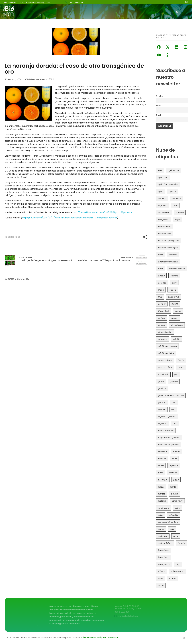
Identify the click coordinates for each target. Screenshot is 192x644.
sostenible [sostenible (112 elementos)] (163, 536)
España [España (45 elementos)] (181, 360)
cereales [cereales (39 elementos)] (162, 283)
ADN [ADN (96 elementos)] (160, 170)
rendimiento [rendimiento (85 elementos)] (164, 508)
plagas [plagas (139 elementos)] (161, 487)
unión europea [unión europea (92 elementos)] (177, 571)
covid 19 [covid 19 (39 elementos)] (162, 304)
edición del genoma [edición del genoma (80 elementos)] (167, 346)
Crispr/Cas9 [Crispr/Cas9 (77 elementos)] (164, 311)
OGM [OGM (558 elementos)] (174, 459)
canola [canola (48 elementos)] (161, 276)
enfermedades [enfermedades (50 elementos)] (165, 360)
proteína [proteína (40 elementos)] (162, 501)
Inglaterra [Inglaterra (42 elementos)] (163, 424)
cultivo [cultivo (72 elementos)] (178, 311)
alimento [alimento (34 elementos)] (162, 198)
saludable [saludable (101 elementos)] (173, 515)
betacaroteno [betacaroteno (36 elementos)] (165, 227)
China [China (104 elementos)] (161, 290)
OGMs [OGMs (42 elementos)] (161, 466)
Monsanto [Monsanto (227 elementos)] (163, 452)
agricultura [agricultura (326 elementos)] (163, 177)
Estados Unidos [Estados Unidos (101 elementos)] (165, 367)
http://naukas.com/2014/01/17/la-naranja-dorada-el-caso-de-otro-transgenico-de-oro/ (70, 218)
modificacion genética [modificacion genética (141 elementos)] (169, 445)
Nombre (160, 96)
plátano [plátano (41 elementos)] (174, 494)
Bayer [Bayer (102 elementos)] (178, 220)
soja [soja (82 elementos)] (172, 529)
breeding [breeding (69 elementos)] (173, 255)
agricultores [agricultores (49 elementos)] (173, 170)
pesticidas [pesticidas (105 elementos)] (163, 480)
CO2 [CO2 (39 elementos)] (160, 297)
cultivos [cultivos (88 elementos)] (162, 318)
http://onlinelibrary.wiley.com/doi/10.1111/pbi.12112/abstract (103, 212)
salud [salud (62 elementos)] (161, 515)
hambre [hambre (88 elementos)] (162, 409)
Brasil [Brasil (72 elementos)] (161, 255)
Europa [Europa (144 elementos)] (181, 367)
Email (158, 115)
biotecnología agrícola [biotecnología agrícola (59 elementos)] (168, 241)
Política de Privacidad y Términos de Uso (100, 637)
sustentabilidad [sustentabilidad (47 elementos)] (165, 543)
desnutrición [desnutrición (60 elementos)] (177, 325)
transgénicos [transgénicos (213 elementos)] (164, 564)
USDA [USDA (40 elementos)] (161, 578)
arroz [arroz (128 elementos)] (175, 206)
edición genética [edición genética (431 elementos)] (166, 353)
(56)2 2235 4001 (76, 2)
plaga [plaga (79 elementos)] (176, 480)
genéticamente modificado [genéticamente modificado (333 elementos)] (171, 395)
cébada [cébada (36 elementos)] (162, 325)
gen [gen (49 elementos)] (176, 374)
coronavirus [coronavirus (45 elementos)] (173, 297)
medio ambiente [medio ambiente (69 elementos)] (166, 431)
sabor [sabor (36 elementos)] (178, 508)
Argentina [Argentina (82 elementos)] (163, 206)
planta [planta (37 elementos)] (173, 487)
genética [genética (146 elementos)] (162, 388)
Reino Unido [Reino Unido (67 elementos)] (177, 501)
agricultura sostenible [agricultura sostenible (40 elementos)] (168, 184)
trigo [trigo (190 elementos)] (178, 564)
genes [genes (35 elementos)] (161, 381)
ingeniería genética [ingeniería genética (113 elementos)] (167, 416)
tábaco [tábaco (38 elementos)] (162, 571)
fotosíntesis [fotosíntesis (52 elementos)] (163, 374)
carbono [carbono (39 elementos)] (174, 276)
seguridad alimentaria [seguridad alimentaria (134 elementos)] (168, 522)
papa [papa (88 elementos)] (161, 473)
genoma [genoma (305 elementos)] (174, 381)
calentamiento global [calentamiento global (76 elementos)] (168, 262)
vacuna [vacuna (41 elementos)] (172, 578)
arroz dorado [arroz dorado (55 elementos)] (164, 212)
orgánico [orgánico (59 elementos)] (174, 466)
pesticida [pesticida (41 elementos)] (173, 473)
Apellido (160, 105)
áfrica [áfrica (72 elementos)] (161, 585)
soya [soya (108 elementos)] (176, 536)
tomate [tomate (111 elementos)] (181, 543)
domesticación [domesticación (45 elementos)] (165, 332)
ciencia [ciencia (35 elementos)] (173, 290)
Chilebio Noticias (35, 79)
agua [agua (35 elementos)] (161, 191)
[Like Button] (50, 79)
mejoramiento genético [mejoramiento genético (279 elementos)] (169, 438)
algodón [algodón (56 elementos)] (173, 191)
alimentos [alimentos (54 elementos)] (177, 198)
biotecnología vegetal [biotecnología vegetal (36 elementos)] (168, 248)
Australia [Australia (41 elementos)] (180, 212)
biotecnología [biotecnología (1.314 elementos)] (165, 234)
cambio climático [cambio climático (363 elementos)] (177, 269)
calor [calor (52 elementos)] (161, 269)
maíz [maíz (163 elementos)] (175, 424)
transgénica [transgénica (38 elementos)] (164, 550)
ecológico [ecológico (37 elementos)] (163, 339)
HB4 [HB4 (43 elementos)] (173, 409)
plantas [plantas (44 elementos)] (162, 494)
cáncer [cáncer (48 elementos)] (174, 318)
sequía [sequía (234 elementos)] (161, 529)
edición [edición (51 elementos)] (177, 339)
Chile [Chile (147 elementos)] (174, 283)
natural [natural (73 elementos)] (176, 452)
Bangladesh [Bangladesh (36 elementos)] (164, 220)
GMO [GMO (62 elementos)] (174, 402)
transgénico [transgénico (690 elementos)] (164, 557)
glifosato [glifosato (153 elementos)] (162, 402)
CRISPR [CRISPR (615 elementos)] (175, 304)
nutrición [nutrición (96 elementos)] (162, 459)
